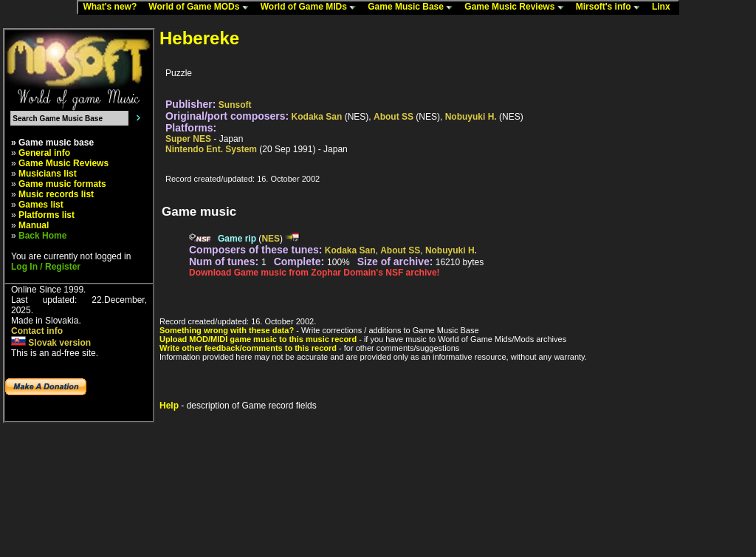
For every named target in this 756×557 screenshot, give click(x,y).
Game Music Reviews (517, 7)
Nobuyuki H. (471, 117)
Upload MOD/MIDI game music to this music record (258, 339)
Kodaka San (317, 117)
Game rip (237, 239)
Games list (41, 205)
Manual (34, 225)
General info (44, 153)
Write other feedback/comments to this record (248, 348)
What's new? (113, 7)
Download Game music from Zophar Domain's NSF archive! (315, 273)
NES (271, 239)
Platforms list (47, 215)
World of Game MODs (202, 7)
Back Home (42, 236)
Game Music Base (413, 7)
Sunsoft (235, 105)
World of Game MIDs (312, 7)
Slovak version (51, 343)
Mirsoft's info (611, 7)
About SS (394, 117)
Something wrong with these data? (227, 330)
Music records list (56, 194)
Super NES (188, 139)
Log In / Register (46, 267)
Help (169, 406)
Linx (664, 7)
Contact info (37, 331)
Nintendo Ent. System (211, 149)
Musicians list (48, 174)
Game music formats (62, 184)
